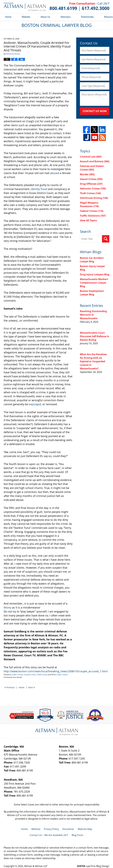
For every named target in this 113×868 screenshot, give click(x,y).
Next (32, 687)
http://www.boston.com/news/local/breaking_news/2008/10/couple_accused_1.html (56, 671)
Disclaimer (68, 829)
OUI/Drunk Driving (94, 198)
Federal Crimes (92, 211)
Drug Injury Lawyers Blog (95, 274)
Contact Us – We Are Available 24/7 (49, 835)
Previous (10, 687)
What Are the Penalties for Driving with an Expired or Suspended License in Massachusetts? (93, 361)
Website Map (85, 829)
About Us (45, 17)
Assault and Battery (95, 161)
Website (26, 17)
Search (106, 239)
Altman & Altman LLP (36, 866)
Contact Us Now (95, 111)
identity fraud (39, 189)
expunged (35, 404)
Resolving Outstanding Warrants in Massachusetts (93, 315)
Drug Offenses (91, 184)
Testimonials (87, 17)
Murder (87, 174)
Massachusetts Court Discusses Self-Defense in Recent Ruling (95, 336)
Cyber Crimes (18, 675)
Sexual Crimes (30, 675)
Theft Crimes (42, 675)
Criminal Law (91, 157)
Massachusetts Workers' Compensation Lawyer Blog (94, 283)
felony (8, 607)
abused (55, 173)
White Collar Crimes (60, 675)
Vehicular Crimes (93, 189)
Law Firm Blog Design (93, 866)
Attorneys (65, 17)
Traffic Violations (93, 216)
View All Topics (88, 220)
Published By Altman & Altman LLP (79, 7)
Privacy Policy (51, 829)
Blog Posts (77, 835)
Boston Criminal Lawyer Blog (25, 7)
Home (8, 17)
